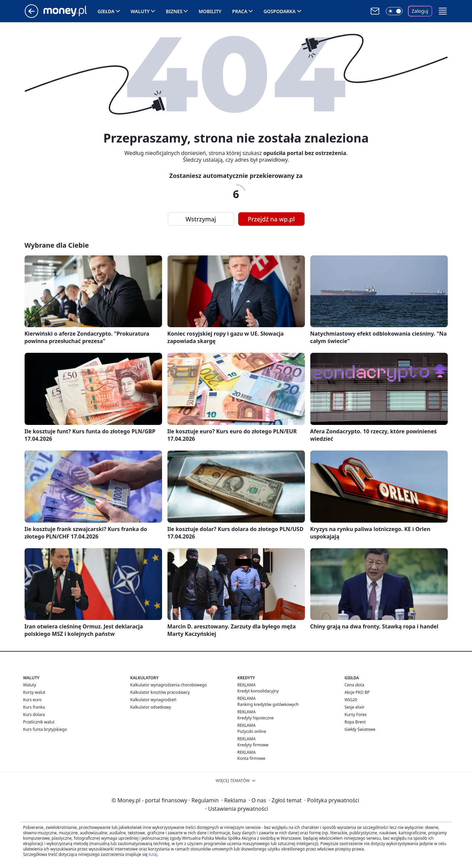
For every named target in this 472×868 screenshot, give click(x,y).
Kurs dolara (34, 715)
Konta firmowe (251, 758)
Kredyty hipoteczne (256, 718)
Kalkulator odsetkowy (151, 707)
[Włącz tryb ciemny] (394, 11)
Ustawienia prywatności (237, 809)
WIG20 (351, 700)
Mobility (210, 11)
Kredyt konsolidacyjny (258, 691)
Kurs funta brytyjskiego (45, 729)
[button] (443, 11)
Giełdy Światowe (360, 729)
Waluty (140, 11)
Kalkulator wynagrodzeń (153, 700)
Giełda (106, 11)
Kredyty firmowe (253, 745)
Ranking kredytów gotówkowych (268, 704)
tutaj (153, 854)
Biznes (174, 11)
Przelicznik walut (39, 722)
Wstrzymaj (201, 219)
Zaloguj (420, 11)
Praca (240, 11)
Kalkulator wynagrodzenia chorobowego (169, 685)
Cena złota (355, 685)
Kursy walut (34, 692)
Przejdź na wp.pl (271, 219)
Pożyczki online (252, 731)
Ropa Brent (355, 722)
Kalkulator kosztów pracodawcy (160, 692)
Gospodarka (279, 11)
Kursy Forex (356, 715)
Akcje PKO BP (357, 692)
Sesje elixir (355, 707)
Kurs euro (33, 700)
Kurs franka (34, 707)
